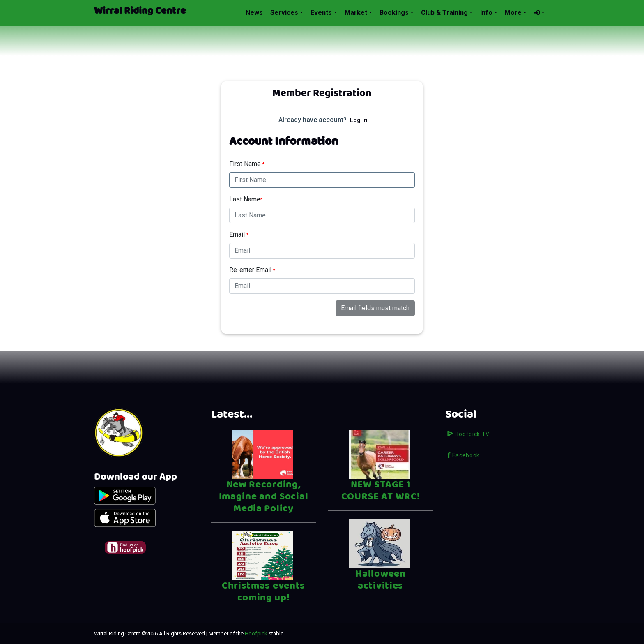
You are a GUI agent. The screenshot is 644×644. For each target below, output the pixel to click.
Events (321, 13)
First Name (247, 164)
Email (239, 234)
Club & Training (444, 13)
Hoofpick (256, 634)
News (254, 13)
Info (486, 13)
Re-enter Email (252, 270)
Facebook (463, 455)
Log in (359, 120)
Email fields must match (375, 308)
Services (284, 13)
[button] (539, 13)
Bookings (394, 13)
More (513, 13)
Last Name (246, 199)
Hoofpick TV (468, 434)
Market (356, 13)
